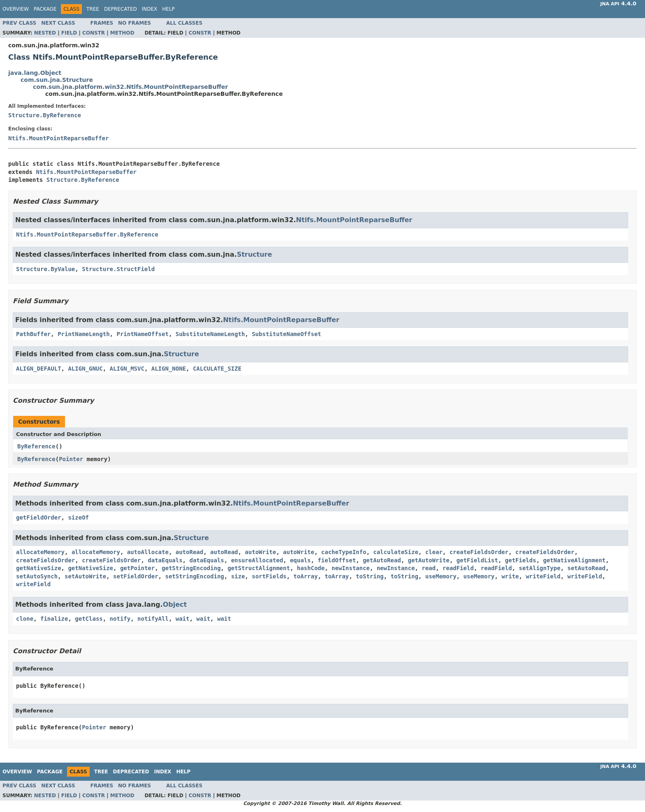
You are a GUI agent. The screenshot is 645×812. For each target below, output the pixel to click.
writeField (543, 576)
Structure (255, 254)
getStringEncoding (191, 568)
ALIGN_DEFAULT (39, 369)
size (238, 576)
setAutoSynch (37, 576)
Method (122, 33)
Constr (94, 33)
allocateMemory (40, 552)
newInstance (351, 568)
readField (458, 568)
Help (168, 9)
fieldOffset (337, 560)
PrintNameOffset (142, 334)
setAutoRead (586, 568)
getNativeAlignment (574, 560)
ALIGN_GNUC (85, 369)
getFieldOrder (39, 517)
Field (69, 33)
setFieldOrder (136, 576)
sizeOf (78, 517)
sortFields (269, 576)
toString (370, 576)
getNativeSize (39, 568)
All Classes (184, 23)
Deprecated (121, 9)
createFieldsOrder (479, 552)
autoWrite (260, 552)
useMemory (441, 576)
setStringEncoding (194, 576)
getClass (89, 619)
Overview (16, 9)
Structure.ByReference (45, 115)
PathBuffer (33, 334)
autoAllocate (148, 552)
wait (183, 619)
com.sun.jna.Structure (57, 80)
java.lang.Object (35, 73)
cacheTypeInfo (344, 552)
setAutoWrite (85, 576)
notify (120, 619)
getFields (521, 560)
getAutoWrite (429, 560)
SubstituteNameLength (210, 334)
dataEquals (165, 560)
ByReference (36, 446)
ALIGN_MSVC (127, 369)
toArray (305, 576)
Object (175, 604)
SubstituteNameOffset (287, 334)
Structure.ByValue (45, 269)
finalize (54, 619)
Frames (102, 23)
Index (150, 9)
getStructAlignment (259, 568)
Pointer (71, 459)
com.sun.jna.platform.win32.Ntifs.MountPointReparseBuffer (130, 87)
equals (300, 560)
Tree (93, 9)
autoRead (189, 552)
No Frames (135, 23)
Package (45, 9)
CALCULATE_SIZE (217, 369)
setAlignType (539, 568)
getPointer (137, 568)
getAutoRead (382, 560)
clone (25, 619)
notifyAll (153, 619)
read (429, 568)
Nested (45, 33)
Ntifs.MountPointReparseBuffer (58, 138)
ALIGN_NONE (169, 369)
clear (434, 552)
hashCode (311, 568)
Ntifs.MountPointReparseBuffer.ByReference (87, 234)
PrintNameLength (84, 334)
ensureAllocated (257, 560)
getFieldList (477, 560)
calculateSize (396, 552)
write (510, 576)
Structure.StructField (118, 269)
